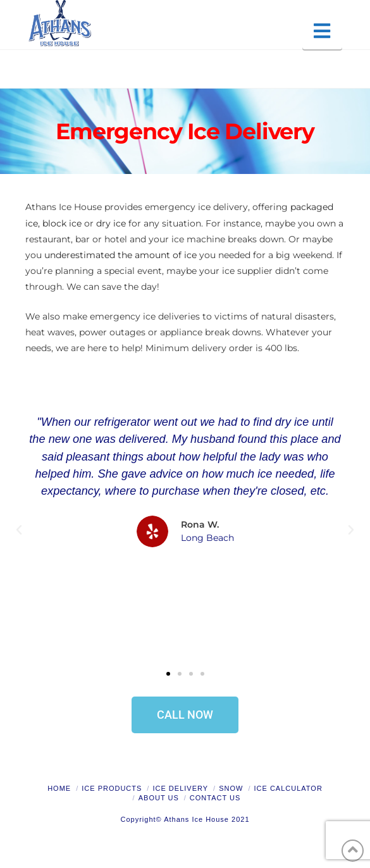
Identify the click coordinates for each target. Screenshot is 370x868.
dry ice (111, 223)
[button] (323, 31)
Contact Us (215, 798)
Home (59, 788)
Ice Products (112, 788)
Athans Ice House (196, 819)
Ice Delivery (180, 788)
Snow (231, 788)
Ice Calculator (288, 788)
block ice (62, 223)
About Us (159, 798)
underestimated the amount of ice (120, 255)
